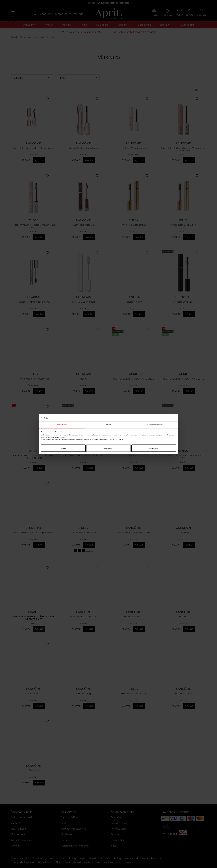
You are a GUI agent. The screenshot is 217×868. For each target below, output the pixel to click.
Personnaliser (109, 448)
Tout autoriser (154, 448)
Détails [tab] (108, 425)
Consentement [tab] (62, 425)
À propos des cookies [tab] (155, 425)
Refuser (63, 448)
